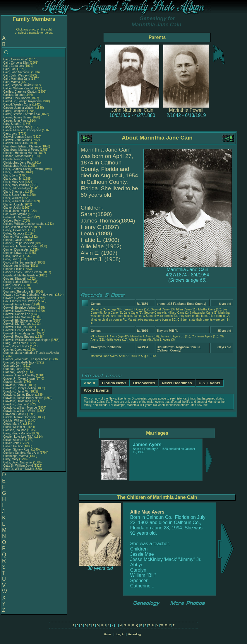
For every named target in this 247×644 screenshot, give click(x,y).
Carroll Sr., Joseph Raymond (22, 101)
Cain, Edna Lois (14, 66)
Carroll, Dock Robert (17, 98)
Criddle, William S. (15, 420)
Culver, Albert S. (14, 440)
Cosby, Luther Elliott (16, 282)
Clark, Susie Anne (15, 195)
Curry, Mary (11, 459)
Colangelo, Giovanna (17, 217)
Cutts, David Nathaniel (18, 462)
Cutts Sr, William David (18, 466)
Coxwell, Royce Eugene (19, 337)
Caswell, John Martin (17, 140)
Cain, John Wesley (15, 75)
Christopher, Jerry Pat (18, 163)
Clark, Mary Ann (14, 182)
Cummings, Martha (16, 456)
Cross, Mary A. (13, 424)
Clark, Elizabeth (14, 172)
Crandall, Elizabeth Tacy (19, 362)
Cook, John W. (13, 256)
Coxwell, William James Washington (27, 340)
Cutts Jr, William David (18, 469)
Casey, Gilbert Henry (17, 127)
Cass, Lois (10, 134)
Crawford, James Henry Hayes (23, 398)
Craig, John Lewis (15, 343)
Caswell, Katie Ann (15, 143)
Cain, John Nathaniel (17, 72)
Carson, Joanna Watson (19, 108)
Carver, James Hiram (17, 117)
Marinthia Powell (186, 110)
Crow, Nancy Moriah (16, 433)
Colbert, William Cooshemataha (24, 224)
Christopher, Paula (16, 166)
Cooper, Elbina (13, 269)
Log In (120, 634)
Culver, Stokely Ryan (17, 450)
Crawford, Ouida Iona (17, 401)
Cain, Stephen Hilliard (17, 85)
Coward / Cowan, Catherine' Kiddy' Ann (29, 295)
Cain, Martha (12, 82)
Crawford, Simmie (15, 404)
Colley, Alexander (15, 230)
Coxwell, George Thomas (20, 330)
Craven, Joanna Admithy (19, 375)
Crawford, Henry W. (16, 391)
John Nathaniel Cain (132, 110)
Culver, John (12, 443)
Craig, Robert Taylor (16, 346)
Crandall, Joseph (15, 372)
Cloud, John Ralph (15, 211)
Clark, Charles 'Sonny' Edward (23, 169)
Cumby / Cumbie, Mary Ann (21, 453)
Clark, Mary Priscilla (16, 185)
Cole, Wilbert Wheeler (17, 227)
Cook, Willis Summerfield (19, 262)
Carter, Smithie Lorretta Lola (22, 114)
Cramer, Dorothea (15, 350)
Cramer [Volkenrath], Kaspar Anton (26, 359)
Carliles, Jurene (14, 95)
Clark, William (13, 198)
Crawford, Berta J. (15, 385)
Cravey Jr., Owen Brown (19, 379)
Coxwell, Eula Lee (15, 327)
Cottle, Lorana (13, 288)
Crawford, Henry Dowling (19, 388)
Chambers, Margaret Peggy (21, 150)
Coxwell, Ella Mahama (18, 317)
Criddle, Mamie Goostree (19, 417)
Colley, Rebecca (14, 233)
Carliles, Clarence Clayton (20, 92)
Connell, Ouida (13, 240)
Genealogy (135, 634)
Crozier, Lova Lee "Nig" (18, 437)
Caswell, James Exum (18, 137)
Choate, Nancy (13, 159)
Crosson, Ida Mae (15, 430)
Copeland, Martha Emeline (20, 275)
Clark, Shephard (14, 192)
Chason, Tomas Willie (17, 156)
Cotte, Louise (12, 285)
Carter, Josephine (15, 111)
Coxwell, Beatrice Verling (19, 308)
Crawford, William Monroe (20, 408)
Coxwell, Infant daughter (19, 333)
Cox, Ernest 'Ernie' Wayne (20, 301)
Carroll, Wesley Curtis (17, 104)
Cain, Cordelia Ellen (16, 63)
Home (108, 634)
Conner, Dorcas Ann (16, 250)
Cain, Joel (10, 69)
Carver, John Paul (15, 121)
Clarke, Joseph (13, 204)
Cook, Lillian (12, 259)
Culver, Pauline (13, 446)
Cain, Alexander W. (16, 59)
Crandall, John (13, 366)
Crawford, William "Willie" (20, 411)
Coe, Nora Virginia (15, 214)
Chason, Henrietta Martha (20, 153)
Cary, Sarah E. (13, 124)
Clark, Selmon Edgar (17, 188)
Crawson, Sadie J (15, 414)
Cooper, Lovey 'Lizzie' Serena (23, 272)
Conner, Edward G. (16, 253)
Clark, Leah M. (13, 179)
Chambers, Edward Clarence (22, 146)
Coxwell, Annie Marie (17, 304)
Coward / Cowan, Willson (20, 298)
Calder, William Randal (18, 88)
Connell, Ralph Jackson (19, 243)
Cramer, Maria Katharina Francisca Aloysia (31, 353)
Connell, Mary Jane (16, 237)
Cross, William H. (14, 427)
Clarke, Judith (13, 208)
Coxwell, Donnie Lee (17, 314)
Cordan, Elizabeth (15, 279)
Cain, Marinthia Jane (17, 79)
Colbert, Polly (12, 221)
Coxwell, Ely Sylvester (18, 321)
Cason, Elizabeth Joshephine (22, 130)
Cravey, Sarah (13, 382)
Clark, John (11, 175)
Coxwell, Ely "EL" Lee (17, 324)
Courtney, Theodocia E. (18, 292)
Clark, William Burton (17, 201)
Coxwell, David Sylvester (19, 311)
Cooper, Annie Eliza (16, 266)
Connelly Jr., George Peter (20, 246)
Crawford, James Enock (19, 395)
